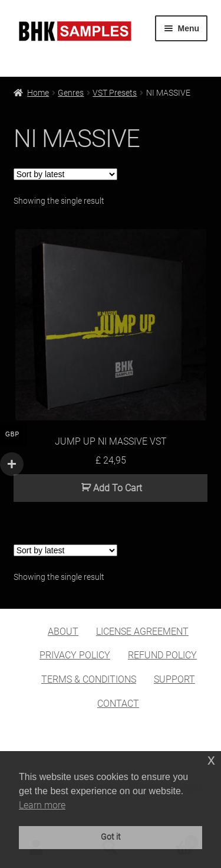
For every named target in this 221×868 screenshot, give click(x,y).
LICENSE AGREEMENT (142, 632)
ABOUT (63, 632)
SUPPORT (174, 679)
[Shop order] (65, 174)
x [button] (211, 760)
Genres (71, 93)
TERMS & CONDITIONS (89, 679)
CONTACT (118, 704)
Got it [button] (111, 837)
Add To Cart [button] (118, 488)
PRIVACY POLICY (75, 655)
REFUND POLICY (162, 655)
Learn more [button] (42, 805)
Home (38, 93)
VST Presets (115, 93)
